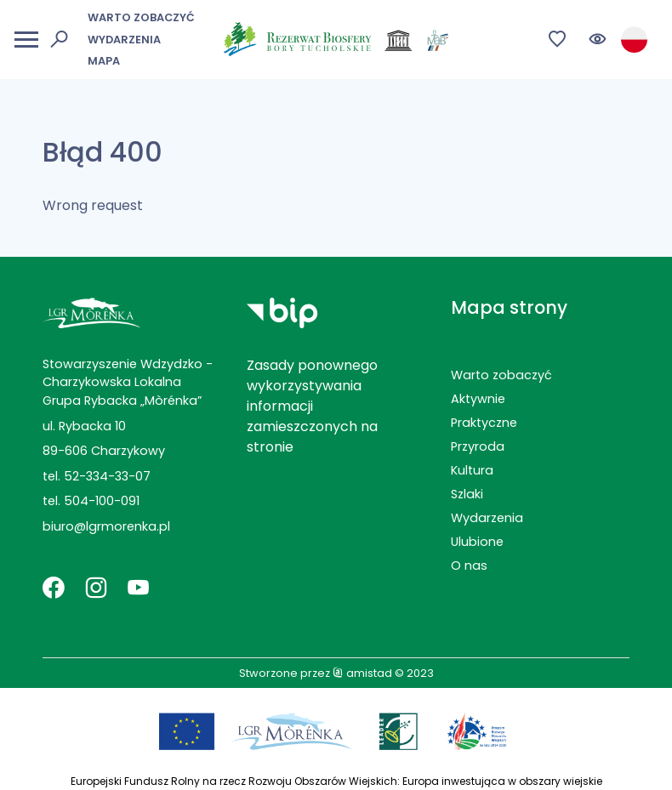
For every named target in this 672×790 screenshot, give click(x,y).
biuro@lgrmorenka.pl (106, 526)
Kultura (472, 470)
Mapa (104, 61)
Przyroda (478, 446)
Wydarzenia (124, 40)
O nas (469, 566)
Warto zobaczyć (141, 17)
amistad (362, 673)
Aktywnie (478, 399)
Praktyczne (484, 423)
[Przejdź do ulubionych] (558, 40)
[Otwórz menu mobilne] (26, 40)
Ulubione (477, 542)
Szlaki (467, 494)
